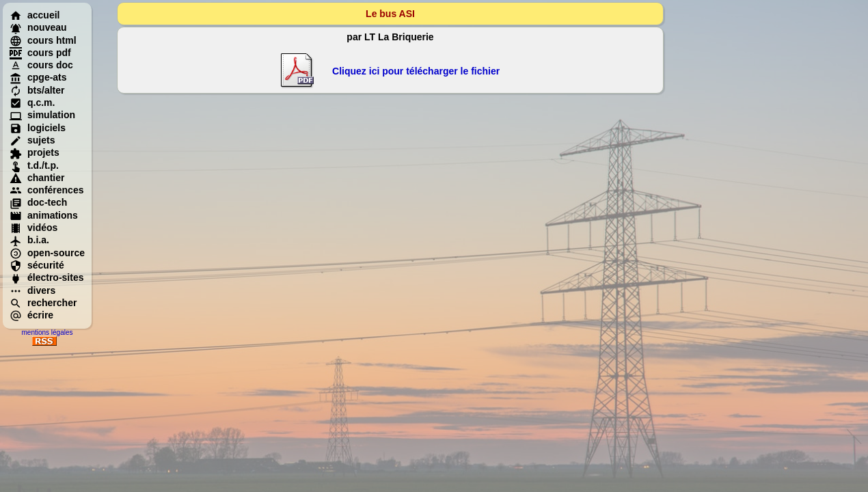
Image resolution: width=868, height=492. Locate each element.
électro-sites (46, 277)
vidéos (33, 228)
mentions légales (47, 332)
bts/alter (37, 90)
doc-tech (38, 202)
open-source (47, 253)
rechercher (43, 303)
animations (44, 215)
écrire (31, 315)
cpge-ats (38, 77)
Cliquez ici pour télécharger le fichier (416, 71)
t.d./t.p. (34, 165)
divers (32, 290)
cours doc (41, 65)
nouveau (38, 27)
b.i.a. (29, 240)
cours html (43, 40)
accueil (35, 15)
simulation (42, 115)
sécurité (37, 265)
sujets (32, 140)
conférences (46, 190)
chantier (37, 178)
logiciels (38, 128)
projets (35, 152)
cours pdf (40, 53)
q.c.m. (32, 102)
